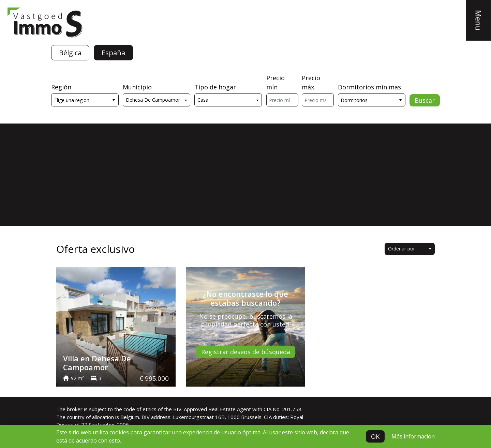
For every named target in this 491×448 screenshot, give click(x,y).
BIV (177, 409)
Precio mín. (276, 82)
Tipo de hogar (215, 87)
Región (61, 87)
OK (375, 436)
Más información (413, 436)
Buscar (425, 100)
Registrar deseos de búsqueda (246, 352)
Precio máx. (311, 82)
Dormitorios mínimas (369, 87)
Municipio (137, 87)
